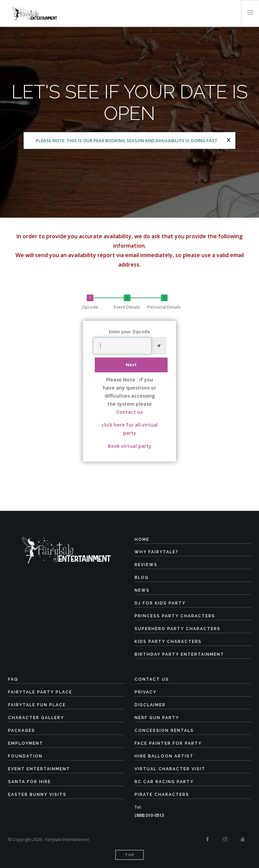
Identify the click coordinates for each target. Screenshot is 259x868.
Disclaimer (150, 705)
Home (142, 539)
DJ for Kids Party (160, 603)
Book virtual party (130, 446)
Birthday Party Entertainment (179, 654)
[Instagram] (225, 839)
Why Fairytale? (156, 552)
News (142, 590)
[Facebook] (208, 839)
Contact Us (152, 679)
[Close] (229, 140)
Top (130, 855)
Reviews (146, 565)
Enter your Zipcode (129, 332)
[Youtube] (243, 839)
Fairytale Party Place (40, 692)
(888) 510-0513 (149, 815)
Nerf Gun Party (157, 718)
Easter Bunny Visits (37, 795)
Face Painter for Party (168, 743)
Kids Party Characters (168, 642)
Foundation (25, 756)
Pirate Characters (162, 795)
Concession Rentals (164, 731)
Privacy (146, 692)
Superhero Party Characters (178, 629)
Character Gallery (36, 718)
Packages (22, 731)
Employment (26, 743)
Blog (142, 578)
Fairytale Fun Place (37, 705)
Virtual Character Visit (170, 769)
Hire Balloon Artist (164, 756)
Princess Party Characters (175, 616)
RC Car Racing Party (164, 782)
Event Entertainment (39, 769)
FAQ (13, 679)
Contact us (129, 412)
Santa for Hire (30, 782)
